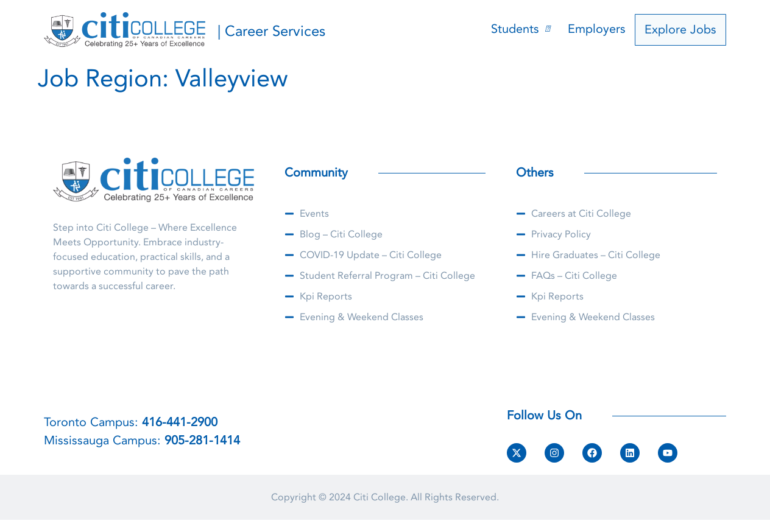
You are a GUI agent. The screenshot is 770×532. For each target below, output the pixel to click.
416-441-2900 (180, 422)
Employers (600, 30)
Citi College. (381, 497)
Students (524, 30)
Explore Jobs (682, 30)
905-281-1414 (202, 440)
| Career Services (271, 31)
